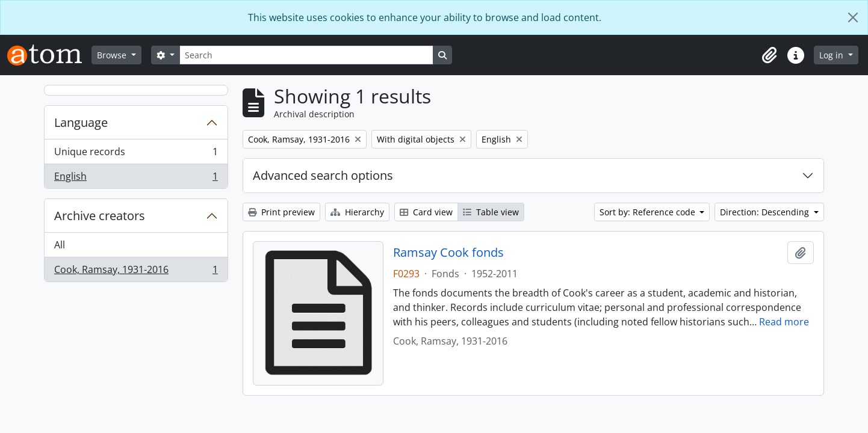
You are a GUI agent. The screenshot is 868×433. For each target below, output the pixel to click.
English (136, 179)
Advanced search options (323, 175)
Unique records (136, 154)
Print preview (281, 212)
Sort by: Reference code (649, 212)
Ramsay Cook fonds (448, 253)
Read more (784, 322)
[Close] (853, 17)
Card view (426, 212)
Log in (832, 55)
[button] (769, 55)
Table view (491, 212)
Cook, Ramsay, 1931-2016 (136, 272)
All (60, 245)
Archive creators (100, 216)
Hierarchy (357, 212)
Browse (113, 55)
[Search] (306, 55)
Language (81, 122)
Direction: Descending (766, 212)
